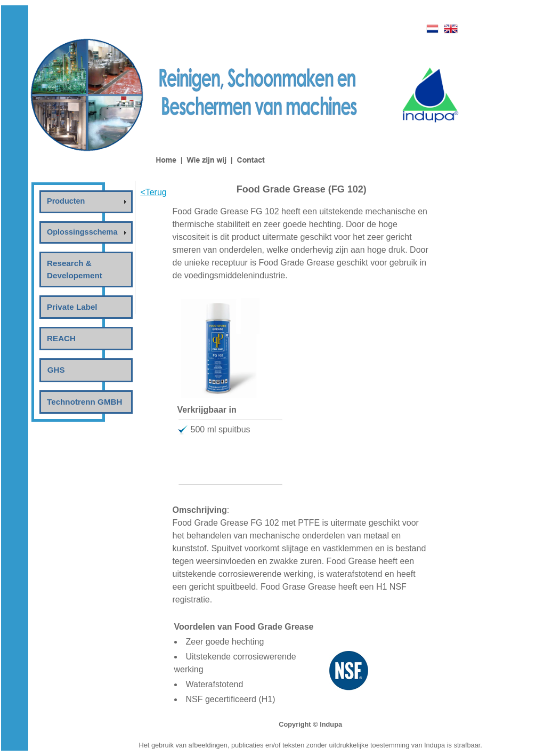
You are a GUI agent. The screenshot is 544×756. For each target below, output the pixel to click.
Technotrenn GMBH (84, 402)
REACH (61, 338)
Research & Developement (75, 269)
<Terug (153, 192)
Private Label (72, 307)
